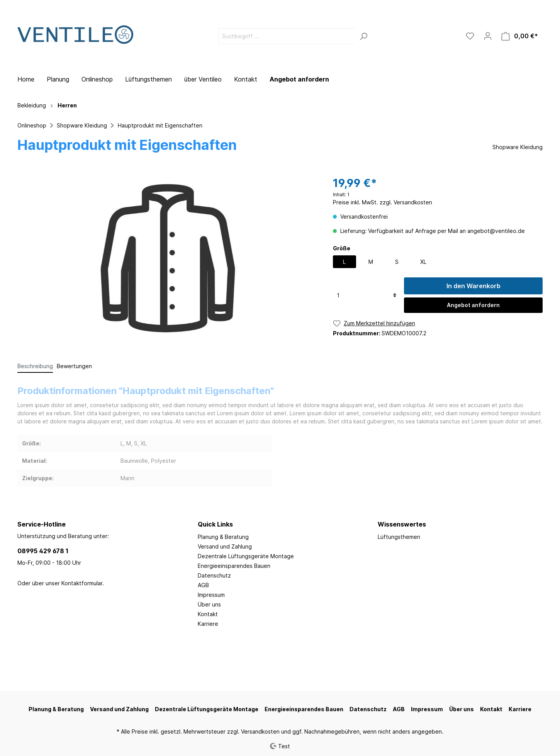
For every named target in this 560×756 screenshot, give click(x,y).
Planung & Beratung (223, 537)
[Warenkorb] (520, 36)
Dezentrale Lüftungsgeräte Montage (246, 556)
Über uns (209, 604)
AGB (203, 585)
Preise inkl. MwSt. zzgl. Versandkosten (383, 202)
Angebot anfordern (299, 79)
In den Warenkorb (473, 286)
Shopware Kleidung (82, 125)
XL (423, 262)
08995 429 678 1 (43, 551)
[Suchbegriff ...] (287, 36)
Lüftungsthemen (399, 537)
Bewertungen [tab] (74, 366)
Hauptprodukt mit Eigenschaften (160, 125)
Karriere (208, 624)
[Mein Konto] (488, 36)
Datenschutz (214, 575)
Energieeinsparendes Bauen (234, 566)
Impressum (211, 595)
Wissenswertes (402, 524)
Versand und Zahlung (225, 546)
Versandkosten (260, 731)
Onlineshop (32, 125)
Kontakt (208, 614)
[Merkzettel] (470, 36)
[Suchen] (364, 36)
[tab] (35, 366)
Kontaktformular (82, 583)
